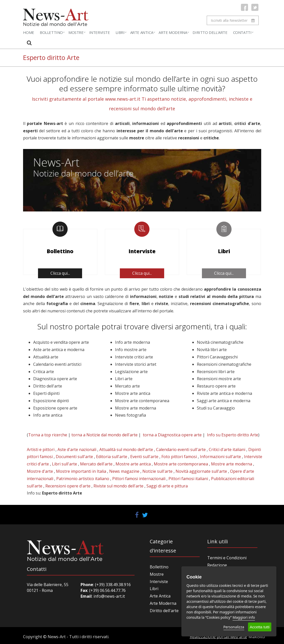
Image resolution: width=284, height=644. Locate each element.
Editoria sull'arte (112, 457)
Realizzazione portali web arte (218, 637)
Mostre (76, 32)
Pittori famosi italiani (188, 479)
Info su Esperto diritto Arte (233, 435)
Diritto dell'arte (164, 611)
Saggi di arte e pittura (167, 486)
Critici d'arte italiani (227, 449)
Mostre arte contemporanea (181, 464)
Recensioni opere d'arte (68, 486)
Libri (120, 32)
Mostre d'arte (40, 471)
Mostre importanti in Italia (81, 471)
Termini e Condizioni (227, 558)
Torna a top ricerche (48, 435)
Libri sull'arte (64, 464)
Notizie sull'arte (157, 471)
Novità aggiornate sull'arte (201, 471)
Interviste (100, 32)
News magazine (124, 471)
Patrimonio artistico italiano (83, 479)
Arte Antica (142, 32)
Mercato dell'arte (96, 464)
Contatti (242, 32)
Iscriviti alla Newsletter (233, 20)
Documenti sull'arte (74, 457)
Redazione (217, 565)
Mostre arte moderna (232, 464)
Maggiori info (244, 617)
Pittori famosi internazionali (139, 479)
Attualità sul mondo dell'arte (126, 449)
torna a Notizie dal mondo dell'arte (105, 435)
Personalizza (234, 627)
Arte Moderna (173, 32)
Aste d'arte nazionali (77, 449)
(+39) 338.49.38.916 (112, 585)
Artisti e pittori (41, 449)
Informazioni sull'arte (220, 457)
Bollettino (51, 32)
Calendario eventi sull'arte (181, 449)
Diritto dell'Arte (210, 32)
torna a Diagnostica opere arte (172, 435)
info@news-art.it (109, 596)
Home (29, 32)
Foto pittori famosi (179, 457)
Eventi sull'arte (144, 457)
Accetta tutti (260, 627)
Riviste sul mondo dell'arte (118, 486)
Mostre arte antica (133, 464)
